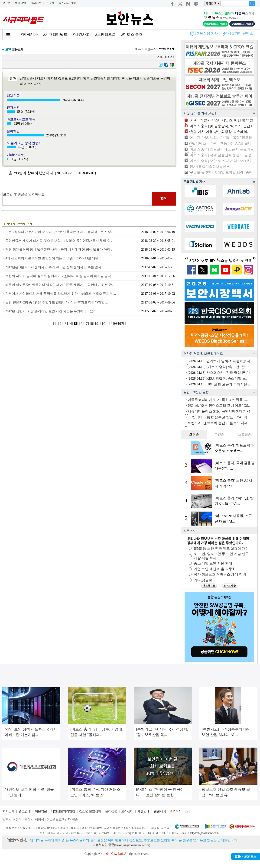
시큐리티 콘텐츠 (240, 33)
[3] (66, 324)
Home (138, 49)
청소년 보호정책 (90, 811)
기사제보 (36, 3)
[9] (98, 324)
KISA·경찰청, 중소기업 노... (218, 378)
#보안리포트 (105, 34)
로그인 (6, 3)
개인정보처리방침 (63, 811)
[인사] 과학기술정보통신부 (209, 167)
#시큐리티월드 (55, 34)
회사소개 (8, 811)
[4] (71, 324)
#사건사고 (81, 34)
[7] (87, 324)
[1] (56, 324)
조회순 (194, 434)
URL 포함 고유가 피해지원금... (220, 384)
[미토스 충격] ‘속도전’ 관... (218, 367)
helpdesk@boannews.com (204, 833)
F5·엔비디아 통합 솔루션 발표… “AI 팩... (219, 417)
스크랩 (50, 3)
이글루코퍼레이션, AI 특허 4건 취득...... (218, 400)
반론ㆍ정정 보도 (246, 857)
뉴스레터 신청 (67, 3)
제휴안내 (143, 811)
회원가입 (20, 3)
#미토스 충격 (132, 34)
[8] (93, 324)
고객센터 (127, 811)
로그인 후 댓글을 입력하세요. (77, 199)
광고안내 (25, 811)
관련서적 (160, 811)
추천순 (219, 434)
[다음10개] (118, 324)
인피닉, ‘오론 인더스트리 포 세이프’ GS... (219, 406)
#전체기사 (29, 34)
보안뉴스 (150, 49)
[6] (82, 324)
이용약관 (41, 811)
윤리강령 (111, 811)
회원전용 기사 (207, 33)
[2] (61, 324)
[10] (104, 324)
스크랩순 (245, 434)
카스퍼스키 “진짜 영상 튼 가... (220, 373)
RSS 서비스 (180, 811)
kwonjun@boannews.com (132, 845)
